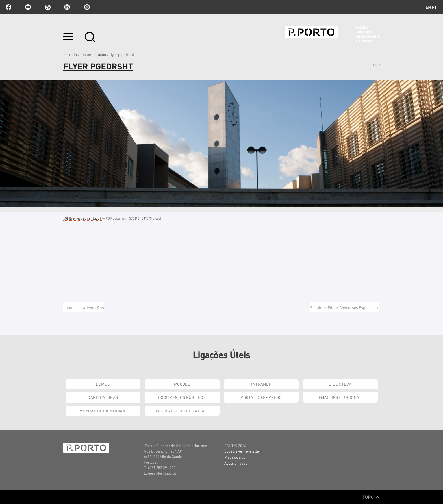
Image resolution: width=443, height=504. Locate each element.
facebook (8, 7)
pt (434, 7)
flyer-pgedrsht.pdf (82, 218)
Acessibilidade (236, 463)
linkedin (67, 7)
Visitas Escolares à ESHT (182, 411)
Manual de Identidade (103, 411)
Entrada (70, 54)
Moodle (182, 384)
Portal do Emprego (261, 397)
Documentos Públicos (182, 397)
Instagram (86, 7)
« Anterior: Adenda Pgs (84, 307)
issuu (47, 7)
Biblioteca (340, 384)
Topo (371, 497)
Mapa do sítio (235, 457)
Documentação (93, 54)
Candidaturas (103, 397)
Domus (103, 384)
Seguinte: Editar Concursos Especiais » (344, 307)
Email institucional (340, 397)
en (428, 7)
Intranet (261, 384)
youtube (28, 7)
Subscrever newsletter (242, 451)
